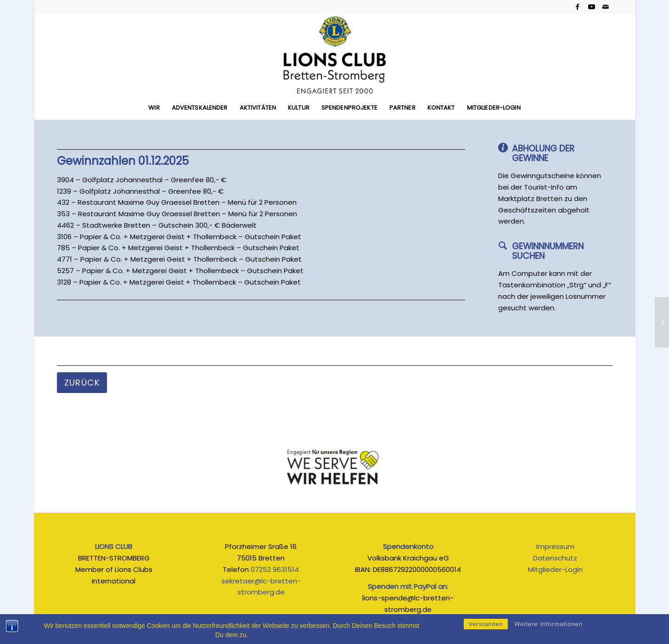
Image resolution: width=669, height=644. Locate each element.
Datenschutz (555, 558)
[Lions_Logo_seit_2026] (334, 55)
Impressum (555, 546)
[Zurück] (82, 383)
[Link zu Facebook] (578, 7)
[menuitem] (154, 108)
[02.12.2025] (662, 322)
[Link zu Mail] (606, 7)
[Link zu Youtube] (592, 7)
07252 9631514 (275, 569)
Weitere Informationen (548, 628)
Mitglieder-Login (555, 569)
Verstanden (486, 628)
